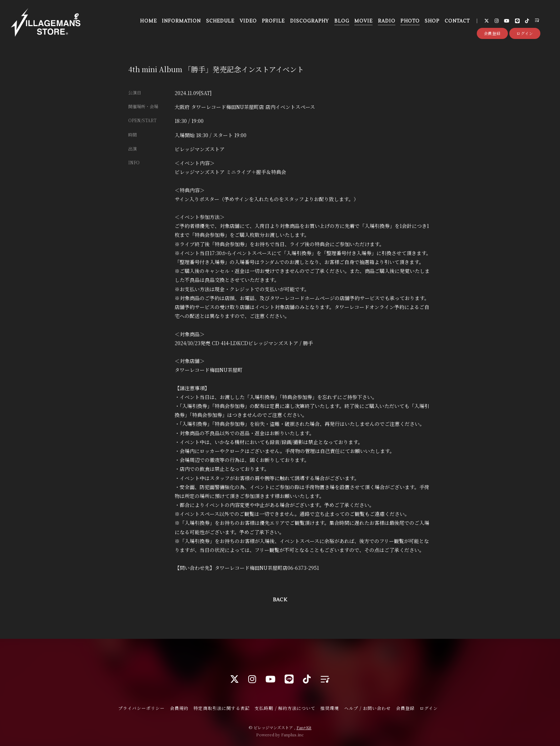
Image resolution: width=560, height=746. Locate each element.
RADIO (387, 21)
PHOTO (410, 21)
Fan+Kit (304, 727)
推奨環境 (330, 708)
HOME (148, 21)
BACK (280, 600)
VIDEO (248, 21)
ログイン (525, 33)
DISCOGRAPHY (309, 21)
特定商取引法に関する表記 (221, 708)
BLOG (342, 21)
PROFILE (273, 21)
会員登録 (492, 33)
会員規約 (179, 708)
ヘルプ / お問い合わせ (367, 708)
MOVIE (363, 21)
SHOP (432, 21)
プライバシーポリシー (141, 708)
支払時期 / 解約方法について (285, 708)
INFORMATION (181, 21)
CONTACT (457, 21)
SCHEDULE (220, 21)
